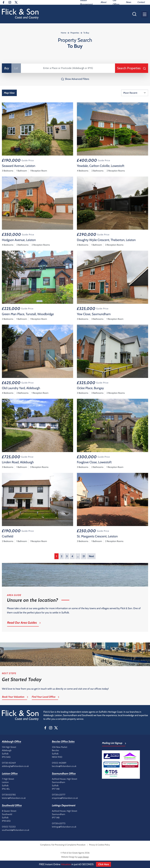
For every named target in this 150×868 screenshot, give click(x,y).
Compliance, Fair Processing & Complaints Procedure (63, 845)
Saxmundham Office (64, 774)
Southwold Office (12, 806)
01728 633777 (59, 795)
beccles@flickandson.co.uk (64, 766)
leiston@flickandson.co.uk (14, 798)
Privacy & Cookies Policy (99, 845)
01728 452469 (9, 763)
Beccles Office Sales (63, 742)
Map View (9, 93)
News (129, 2)
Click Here (103, 864)
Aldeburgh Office (12, 742)
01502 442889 (59, 763)
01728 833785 (9, 795)
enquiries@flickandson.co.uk (65, 798)
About (103, 2)
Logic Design (83, 857)
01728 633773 (59, 823)
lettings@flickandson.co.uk (64, 827)
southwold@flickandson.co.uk (16, 830)
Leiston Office (10, 774)
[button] (145, 14)
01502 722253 (9, 827)
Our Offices (116, 2)
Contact (141, 2)
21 (84, 556)
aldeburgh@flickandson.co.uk (15, 766)
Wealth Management (86, 2)
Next (91, 556)
